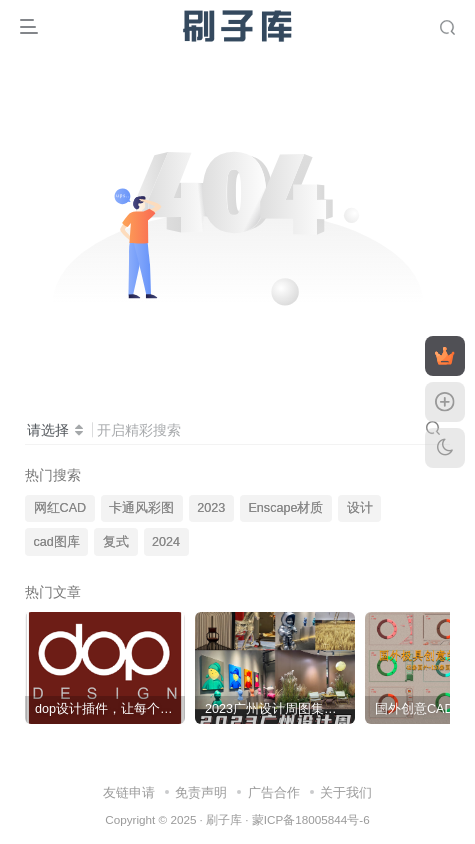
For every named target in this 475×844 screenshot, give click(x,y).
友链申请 (129, 792)
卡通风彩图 (141, 508)
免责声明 (201, 792)
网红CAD (60, 508)
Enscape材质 (285, 508)
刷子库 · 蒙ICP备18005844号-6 (288, 819)
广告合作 (274, 792)
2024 (166, 542)
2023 (211, 508)
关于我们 (346, 792)
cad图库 (57, 542)
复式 (116, 542)
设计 (360, 508)
